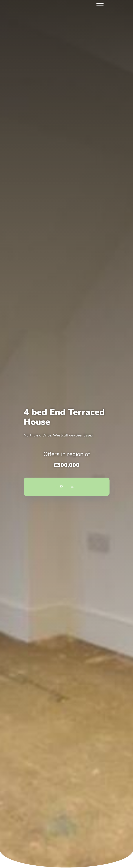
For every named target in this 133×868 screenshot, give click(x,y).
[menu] (100, 6)
